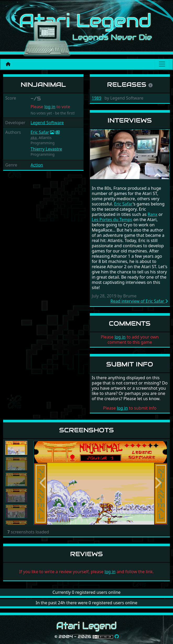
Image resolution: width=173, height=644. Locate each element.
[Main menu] (162, 64)
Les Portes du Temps (112, 220)
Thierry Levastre (46, 149)
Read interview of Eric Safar (139, 301)
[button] (44, 483)
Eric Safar (40, 132)
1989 (97, 98)
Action (37, 165)
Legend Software (47, 123)
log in (50, 107)
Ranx (152, 214)
